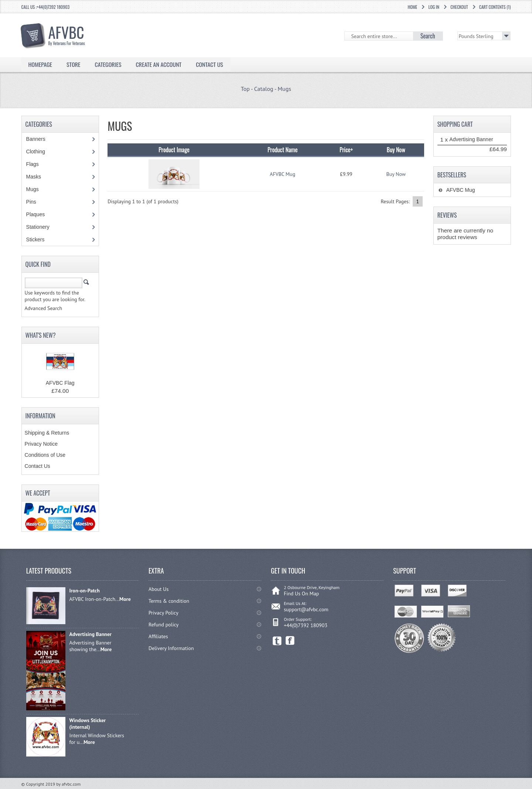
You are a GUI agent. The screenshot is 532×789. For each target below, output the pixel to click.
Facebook (290, 641)
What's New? (41, 335)
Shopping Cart (455, 124)
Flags (36, 164)
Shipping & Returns (47, 433)
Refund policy (163, 625)
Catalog (264, 89)
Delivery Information (171, 648)
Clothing (40, 152)
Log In (434, 7)
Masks (34, 177)
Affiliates (158, 636)
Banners (40, 139)
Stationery (42, 227)
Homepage (40, 64)
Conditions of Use (45, 455)
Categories (108, 64)
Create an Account (159, 64)
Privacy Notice (41, 444)
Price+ (346, 150)
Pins (35, 202)
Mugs (284, 89)
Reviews (447, 215)
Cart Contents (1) (495, 7)
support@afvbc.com (306, 609)
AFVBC (70, 34)
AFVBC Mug (282, 174)
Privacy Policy (163, 613)
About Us (158, 589)
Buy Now (396, 174)
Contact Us (209, 64)
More (125, 599)
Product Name (282, 150)
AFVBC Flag (60, 383)
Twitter (277, 641)
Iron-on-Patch (84, 591)
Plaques (40, 214)
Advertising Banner (471, 139)
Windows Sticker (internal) (87, 724)
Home (412, 7)
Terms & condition (169, 601)
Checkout (459, 7)
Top (245, 89)
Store (74, 64)
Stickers (39, 239)
